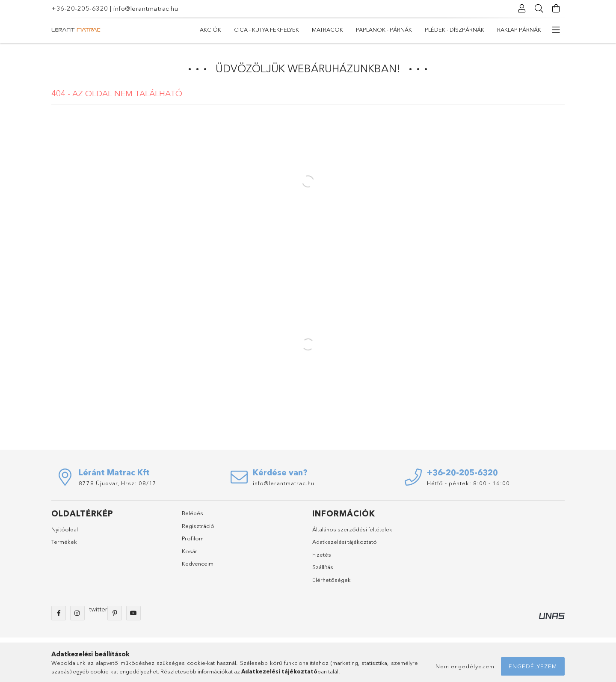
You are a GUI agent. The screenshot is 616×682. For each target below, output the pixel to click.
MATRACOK (327, 30)
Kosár (190, 551)
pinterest (115, 613)
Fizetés (322, 554)
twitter (98, 609)
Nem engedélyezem (465, 666)
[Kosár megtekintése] (556, 9)
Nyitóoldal (65, 529)
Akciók (210, 30)
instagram (77, 613)
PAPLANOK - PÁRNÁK (384, 30)
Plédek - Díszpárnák (455, 30)
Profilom (193, 538)
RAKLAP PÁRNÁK (519, 30)
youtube (133, 613)
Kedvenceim (198, 563)
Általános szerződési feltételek (352, 529)
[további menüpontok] (556, 30)
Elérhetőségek (332, 580)
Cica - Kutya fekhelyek (267, 30)
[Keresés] (539, 9)
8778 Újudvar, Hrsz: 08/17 (118, 483)
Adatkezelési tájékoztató (345, 542)
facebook (59, 613)
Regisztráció (198, 526)
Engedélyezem (533, 666)
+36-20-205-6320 (80, 8)
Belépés (192, 513)
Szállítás (323, 567)
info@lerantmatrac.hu (146, 8)
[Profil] (522, 9)
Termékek (64, 542)
